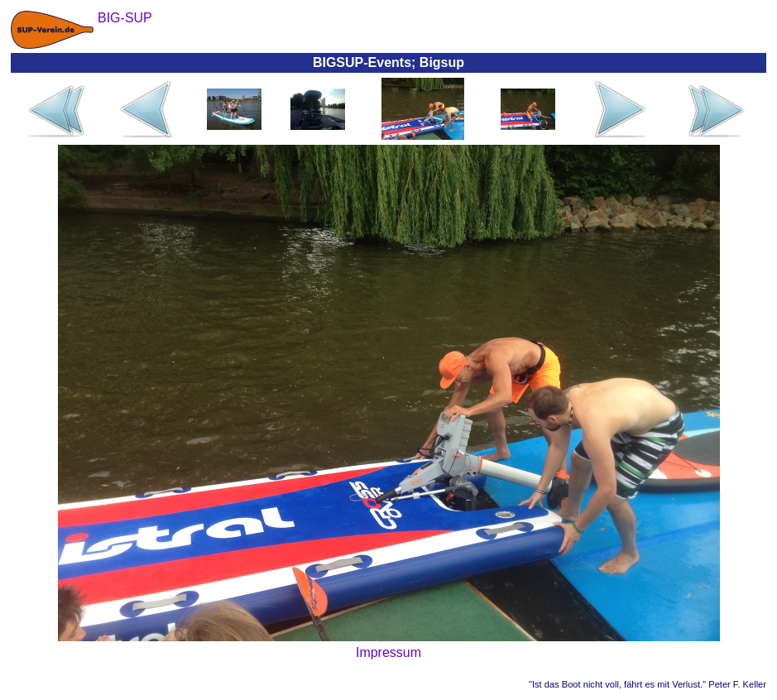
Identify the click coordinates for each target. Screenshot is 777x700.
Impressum (388, 652)
